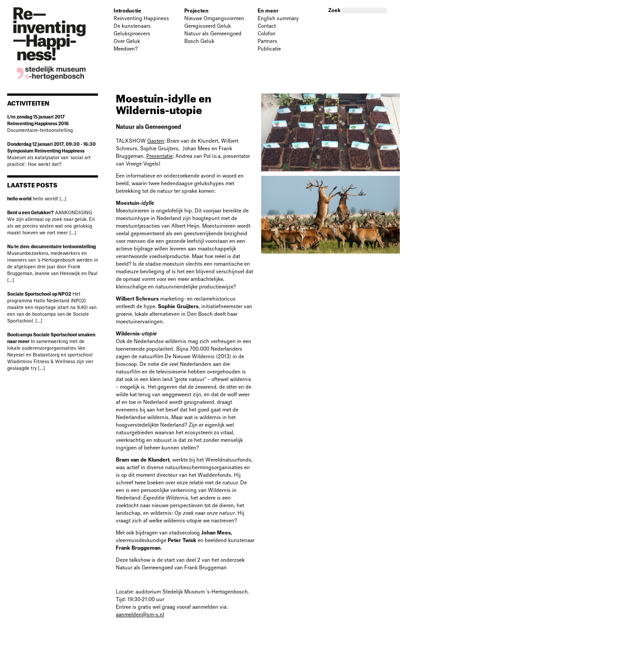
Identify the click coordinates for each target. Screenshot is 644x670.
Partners (267, 41)
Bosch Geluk (199, 41)
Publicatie (269, 49)
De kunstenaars (132, 26)
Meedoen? (126, 49)
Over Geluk (127, 41)
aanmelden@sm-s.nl (140, 615)
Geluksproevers (132, 34)
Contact (267, 26)
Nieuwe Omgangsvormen (214, 19)
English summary (278, 19)
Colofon (267, 34)
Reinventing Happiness (141, 19)
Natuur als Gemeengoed (213, 34)
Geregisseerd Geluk (208, 26)
